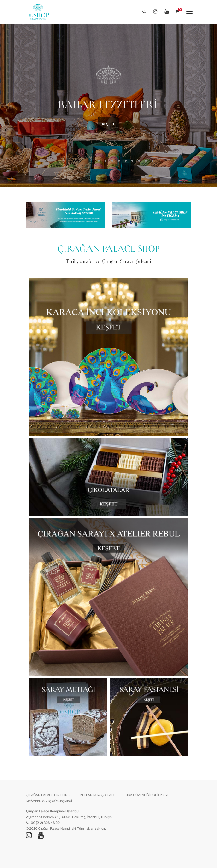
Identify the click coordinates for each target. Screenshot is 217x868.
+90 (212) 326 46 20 (44, 823)
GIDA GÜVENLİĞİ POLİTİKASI (146, 795)
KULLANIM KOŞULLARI (97, 795)
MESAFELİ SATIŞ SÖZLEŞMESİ (49, 801)
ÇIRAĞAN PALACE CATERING (48, 795)
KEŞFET (108, 124)
